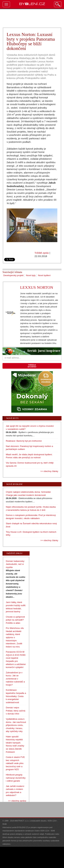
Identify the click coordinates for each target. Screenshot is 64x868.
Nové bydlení (44, 275)
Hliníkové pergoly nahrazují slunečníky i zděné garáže (16, 778)
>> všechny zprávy (17, 801)
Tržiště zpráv (42, 253)
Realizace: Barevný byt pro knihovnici (24, 441)
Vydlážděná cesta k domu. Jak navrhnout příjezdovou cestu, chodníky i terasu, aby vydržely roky (16, 725)
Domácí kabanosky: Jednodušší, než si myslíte (15, 564)
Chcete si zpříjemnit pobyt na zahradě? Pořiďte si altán (15, 620)
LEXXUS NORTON (37, 287)
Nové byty (31, 275)
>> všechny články (49, 471)
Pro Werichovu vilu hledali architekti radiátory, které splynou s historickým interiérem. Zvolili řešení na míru (15, 637)
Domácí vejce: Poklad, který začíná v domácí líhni (16, 711)
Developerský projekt (13, 275)
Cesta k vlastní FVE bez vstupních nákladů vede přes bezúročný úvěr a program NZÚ (15, 763)
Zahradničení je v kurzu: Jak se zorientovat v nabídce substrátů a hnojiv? (15, 679)
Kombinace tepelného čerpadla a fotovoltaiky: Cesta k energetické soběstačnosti (16, 696)
